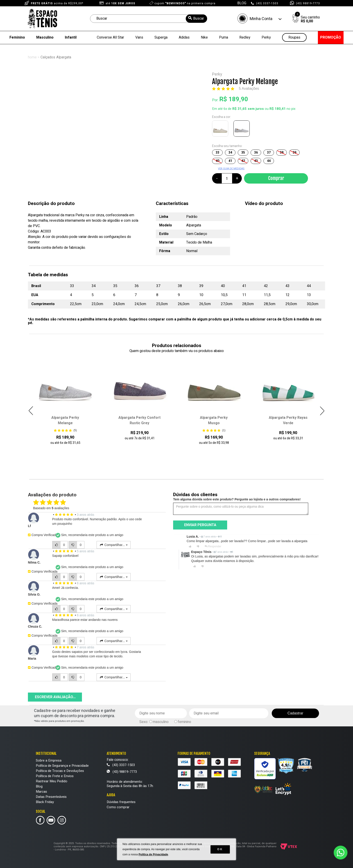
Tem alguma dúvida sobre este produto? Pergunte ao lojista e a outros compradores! (237, 499)
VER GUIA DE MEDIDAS (231, 169)
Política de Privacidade (153, 854)
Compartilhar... (114, 545)
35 (243, 153)
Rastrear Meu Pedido (52, 781)
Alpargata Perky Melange (65, 420)
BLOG (242, 3)
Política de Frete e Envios (55, 776)
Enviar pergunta (200, 525)
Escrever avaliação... (55, 697)
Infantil (71, 37)
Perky (266, 37)
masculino (161, 722)
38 (282, 153)
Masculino (45, 37)
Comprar (276, 178)
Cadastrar (295, 713)
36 (256, 153)
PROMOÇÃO (331, 37)
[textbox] (149, 19)
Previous (31, 411)
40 (217, 161)
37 (269, 153)
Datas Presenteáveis (51, 797)
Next (322, 411)
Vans (139, 37)
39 (294, 153)
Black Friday (45, 802)
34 (230, 153)
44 (269, 161)
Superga (161, 37)
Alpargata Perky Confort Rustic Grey (139, 420)
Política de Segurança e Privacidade (62, 766)
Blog (39, 786)
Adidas (184, 37)
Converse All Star (110, 37)
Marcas (41, 792)
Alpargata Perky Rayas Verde (288, 420)
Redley (245, 37)
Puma (224, 37)
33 (217, 153)
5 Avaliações (249, 89)
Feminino (17, 37)
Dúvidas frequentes (121, 802)
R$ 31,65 (239, 109)
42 (243, 161)
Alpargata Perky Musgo (214, 420)
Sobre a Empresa (49, 760)
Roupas (294, 38)
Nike (204, 37)
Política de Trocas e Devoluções (60, 771)
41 (230, 161)
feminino (184, 722)
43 (256, 161)
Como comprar (118, 807)
